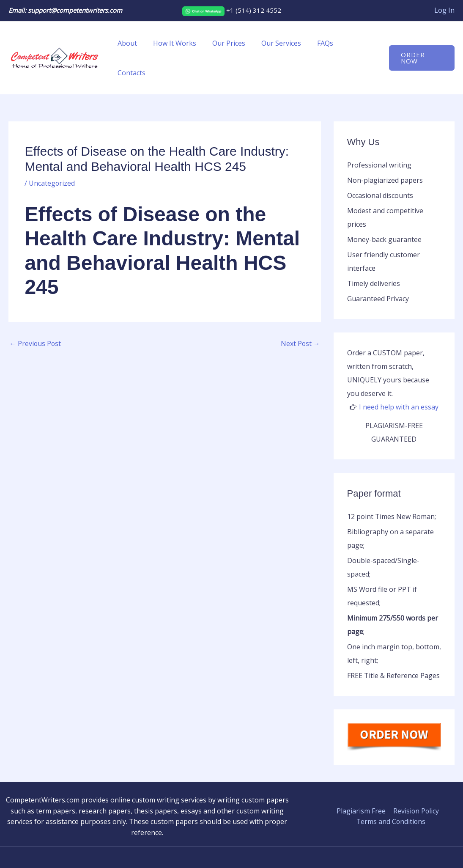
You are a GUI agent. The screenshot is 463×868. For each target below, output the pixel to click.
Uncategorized (52, 154)
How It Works (180, 43)
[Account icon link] (444, 11)
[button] (421, 43)
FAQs (323, 43)
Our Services (282, 43)
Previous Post (36, 314)
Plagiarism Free (361, 781)
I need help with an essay (399, 377)
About (135, 43)
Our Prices (232, 43)
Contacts (359, 43)
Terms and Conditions (391, 792)
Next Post (300, 314)
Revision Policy (416, 781)
